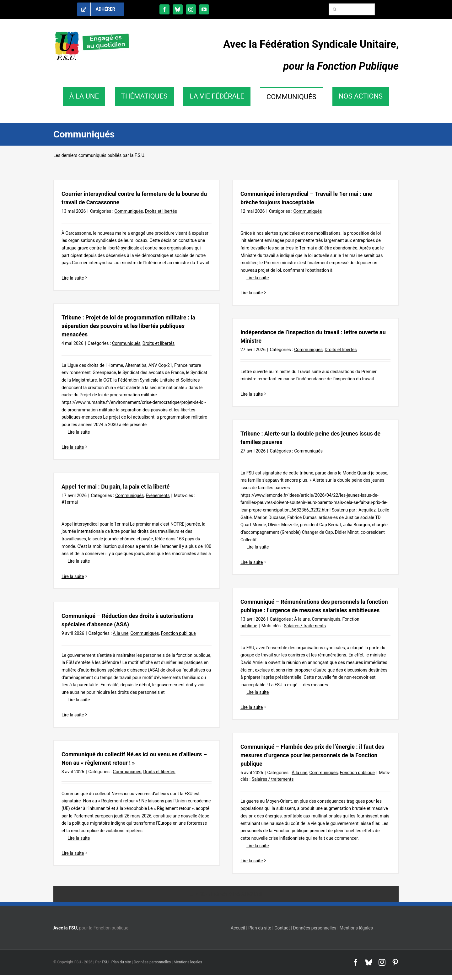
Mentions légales (356, 928)
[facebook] (164, 9)
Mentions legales (188, 962)
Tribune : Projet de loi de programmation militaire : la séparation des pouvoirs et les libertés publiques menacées (128, 326)
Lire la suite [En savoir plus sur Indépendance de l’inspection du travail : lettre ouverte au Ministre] (252, 394)
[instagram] (191, 9)
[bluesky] (178, 9)
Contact (282, 928)
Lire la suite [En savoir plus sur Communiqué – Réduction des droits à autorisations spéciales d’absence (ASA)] (73, 715)
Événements (158, 495)
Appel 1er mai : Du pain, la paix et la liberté (116, 487)
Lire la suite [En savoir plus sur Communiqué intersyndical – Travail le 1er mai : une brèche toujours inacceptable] (252, 293)
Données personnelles (315, 928)
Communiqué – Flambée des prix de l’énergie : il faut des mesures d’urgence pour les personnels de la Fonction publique (312, 755)
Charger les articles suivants (226, 894)
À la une (302, 619)
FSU (105, 962)
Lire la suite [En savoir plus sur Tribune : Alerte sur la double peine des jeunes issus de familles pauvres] (252, 562)
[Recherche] (335, 9)
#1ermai (70, 502)
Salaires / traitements (305, 626)
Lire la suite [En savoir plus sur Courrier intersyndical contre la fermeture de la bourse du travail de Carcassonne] (73, 278)
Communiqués (129, 211)
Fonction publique (178, 633)
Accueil (238, 928)
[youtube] (204, 9)
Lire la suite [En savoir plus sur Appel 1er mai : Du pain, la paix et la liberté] (73, 576)
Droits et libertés (161, 211)
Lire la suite (255, 278)
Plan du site (260, 928)
